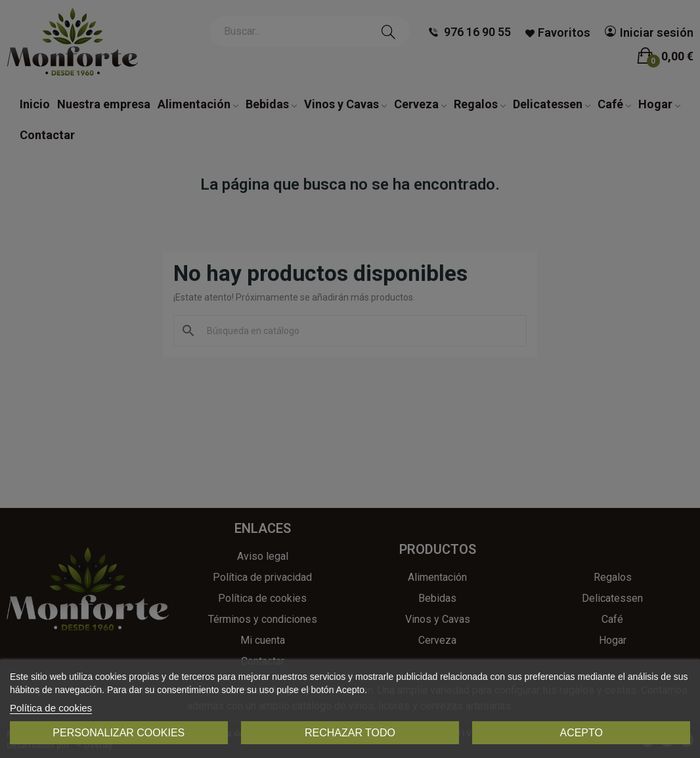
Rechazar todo (350, 733)
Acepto (581, 733)
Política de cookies (51, 708)
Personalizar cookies (119, 733)
